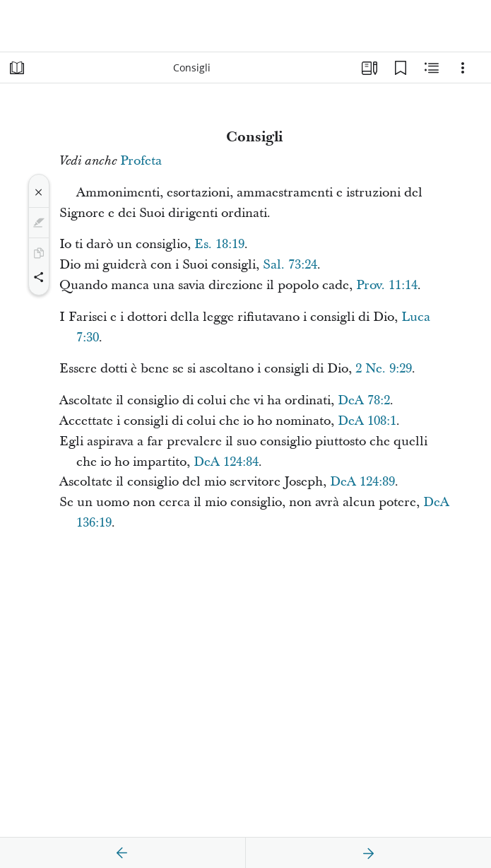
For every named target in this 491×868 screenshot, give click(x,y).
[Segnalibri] (401, 68)
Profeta (141, 161)
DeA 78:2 (364, 400)
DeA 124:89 (362, 482)
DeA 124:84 (226, 462)
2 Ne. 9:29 (384, 369)
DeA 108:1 (367, 421)
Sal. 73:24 (290, 265)
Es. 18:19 (219, 244)
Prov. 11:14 (387, 285)
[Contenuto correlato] (432, 68)
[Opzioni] (463, 68)
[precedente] (122, 853)
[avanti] (368, 853)
